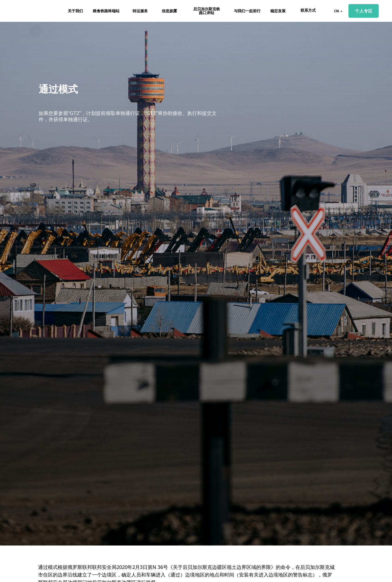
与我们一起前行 (247, 11)
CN (336, 11)
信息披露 (169, 11)
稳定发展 (278, 11)
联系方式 (308, 10)
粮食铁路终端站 (106, 11)
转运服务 (140, 11)
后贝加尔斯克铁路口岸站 (207, 11)
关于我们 (75, 11)
